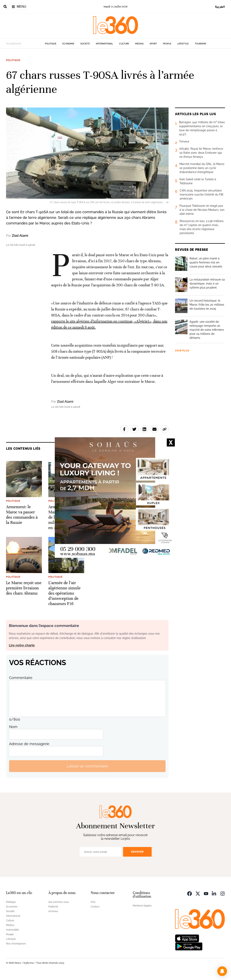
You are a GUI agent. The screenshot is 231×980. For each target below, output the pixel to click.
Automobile (12, 930)
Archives (53, 911)
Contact (95, 907)
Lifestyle (183, 44)
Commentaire (21, 678)
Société (85, 44)
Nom (13, 727)
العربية (220, 7)
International (104, 44)
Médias (139, 44)
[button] (222, 971)
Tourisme (200, 44)
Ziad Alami (20, 236)
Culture (124, 44)
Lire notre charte (22, 645)
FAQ (93, 902)
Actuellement (14, 44)
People (167, 44)
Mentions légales (142, 906)
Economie (68, 44)
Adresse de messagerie (29, 744)
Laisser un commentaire (87, 766)
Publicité (53, 907)
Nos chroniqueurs (16, 944)
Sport (153, 44)
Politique (51, 44)
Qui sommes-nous (59, 902)
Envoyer (137, 852)
